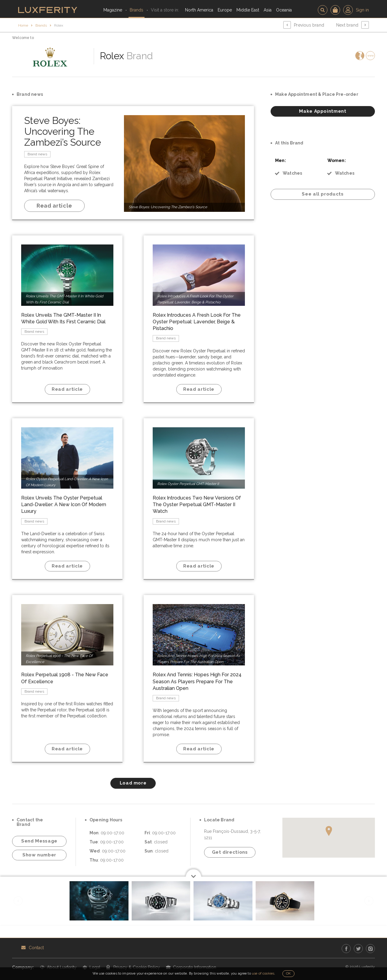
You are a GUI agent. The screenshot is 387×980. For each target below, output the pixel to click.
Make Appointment (323, 111)
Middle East (248, 10)
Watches (292, 173)
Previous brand (309, 25)
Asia (268, 10)
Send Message (39, 841)
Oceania (284, 10)
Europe (225, 10)
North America (199, 10)
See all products (323, 194)
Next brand (347, 25)
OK (288, 974)
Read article (54, 206)
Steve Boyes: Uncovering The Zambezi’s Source (63, 131)
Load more (133, 783)
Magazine (113, 10)
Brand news (37, 154)
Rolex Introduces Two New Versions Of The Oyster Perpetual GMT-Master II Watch (197, 505)
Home (23, 25)
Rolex (59, 25)
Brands (137, 10)
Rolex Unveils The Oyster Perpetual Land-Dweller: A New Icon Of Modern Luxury (64, 505)
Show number (39, 855)
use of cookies (263, 974)
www (371, 56)
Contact (36, 948)
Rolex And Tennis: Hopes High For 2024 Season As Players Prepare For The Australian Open (197, 681)
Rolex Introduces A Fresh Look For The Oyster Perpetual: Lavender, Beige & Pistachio (197, 322)
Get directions (230, 852)
